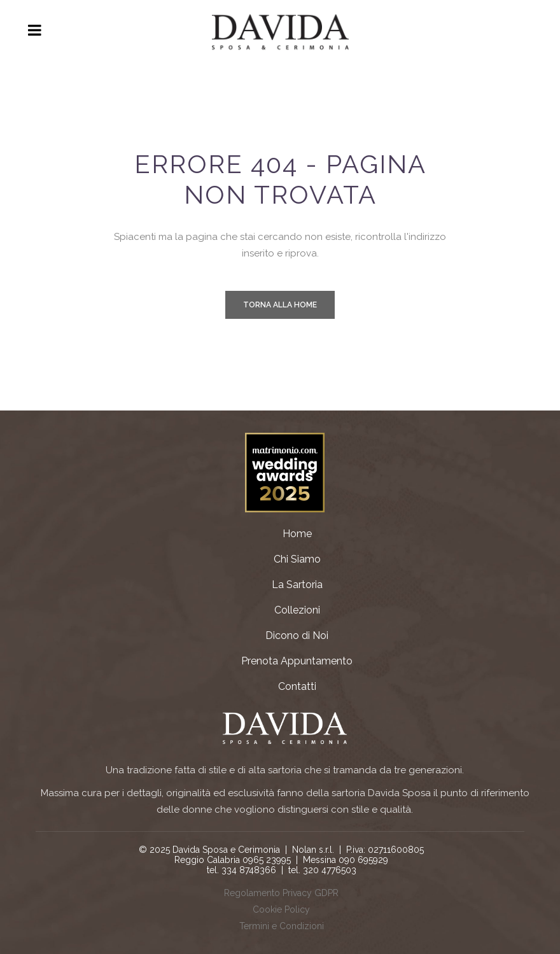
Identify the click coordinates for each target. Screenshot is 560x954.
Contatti (297, 686)
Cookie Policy (281, 909)
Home (297, 534)
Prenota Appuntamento (297, 661)
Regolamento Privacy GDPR (281, 893)
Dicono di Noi (297, 635)
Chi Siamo (297, 559)
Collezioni (297, 610)
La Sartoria (297, 585)
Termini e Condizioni (282, 926)
